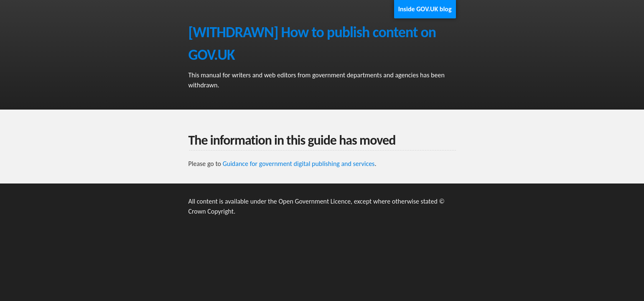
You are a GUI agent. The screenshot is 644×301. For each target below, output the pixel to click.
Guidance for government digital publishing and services (299, 164)
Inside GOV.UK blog (425, 9)
